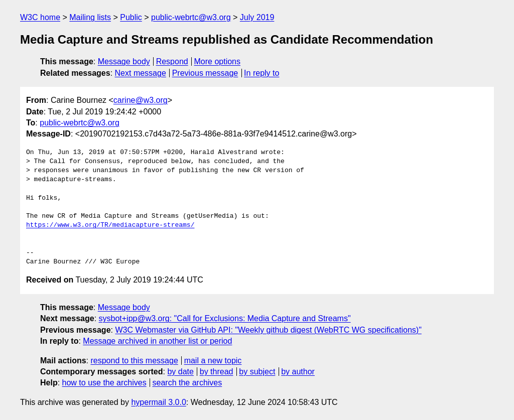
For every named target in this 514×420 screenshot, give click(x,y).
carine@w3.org (141, 100)
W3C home (40, 17)
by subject (257, 372)
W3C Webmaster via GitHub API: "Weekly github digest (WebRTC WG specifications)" (268, 330)
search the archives (187, 383)
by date (180, 372)
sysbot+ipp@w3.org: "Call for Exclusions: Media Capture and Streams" (225, 318)
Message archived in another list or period (157, 341)
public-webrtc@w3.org (191, 17)
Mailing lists (90, 17)
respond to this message (134, 361)
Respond (172, 61)
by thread (217, 372)
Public (131, 17)
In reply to (262, 73)
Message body (124, 61)
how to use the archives (104, 383)
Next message (141, 73)
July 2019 (257, 17)
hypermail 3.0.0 (158, 402)
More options (218, 61)
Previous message (205, 73)
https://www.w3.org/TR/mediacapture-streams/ (110, 225)
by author (298, 372)
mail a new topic (213, 361)
